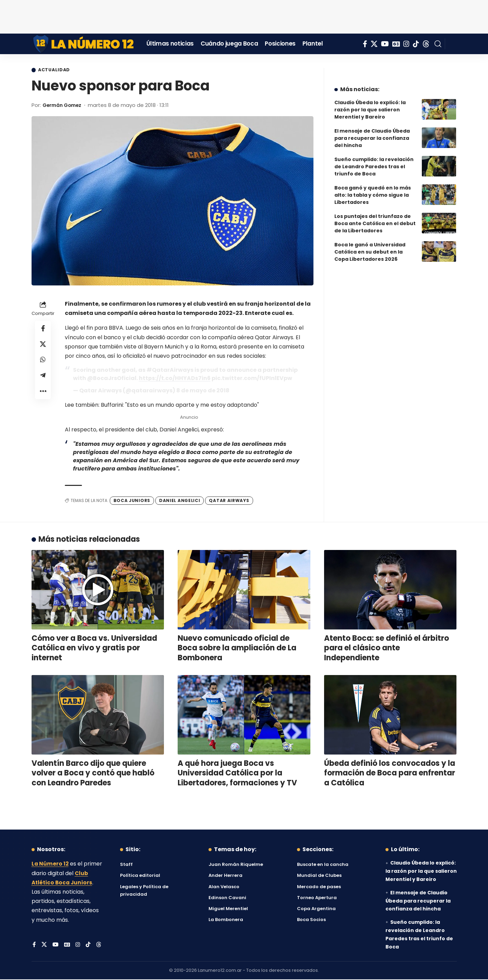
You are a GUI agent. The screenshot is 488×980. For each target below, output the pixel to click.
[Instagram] (406, 44)
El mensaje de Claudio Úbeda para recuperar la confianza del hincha (372, 133)
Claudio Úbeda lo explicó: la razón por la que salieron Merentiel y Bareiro (370, 105)
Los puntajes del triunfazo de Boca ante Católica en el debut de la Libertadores (375, 218)
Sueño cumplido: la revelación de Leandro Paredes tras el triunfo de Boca (374, 161)
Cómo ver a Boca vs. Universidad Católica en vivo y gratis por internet (94, 648)
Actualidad (56, 70)
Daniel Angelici (180, 501)
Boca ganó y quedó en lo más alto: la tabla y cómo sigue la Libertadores (373, 190)
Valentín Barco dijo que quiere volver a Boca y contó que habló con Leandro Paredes (93, 773)
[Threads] (426, 44)
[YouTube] (385, 44)
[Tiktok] (416, 44)
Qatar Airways (229, 501)
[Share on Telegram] (43, 379)
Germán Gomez (64, 105)
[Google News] (396, 44)
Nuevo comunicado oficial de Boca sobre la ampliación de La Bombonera (237, 648)
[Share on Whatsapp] (43, 362)
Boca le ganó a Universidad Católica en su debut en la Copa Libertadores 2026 (370, 247)
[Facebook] (365, 44)
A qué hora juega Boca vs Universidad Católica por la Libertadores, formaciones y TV (237, 773)
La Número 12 (50, 864)
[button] (438, 44)
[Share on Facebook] (43, 329)
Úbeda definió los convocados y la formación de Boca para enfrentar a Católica (390, 773)
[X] (374, 44)
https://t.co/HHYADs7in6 (175, 378)
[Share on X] (43, 346)
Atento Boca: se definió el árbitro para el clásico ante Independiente (386, 648)
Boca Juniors (132, 501)
